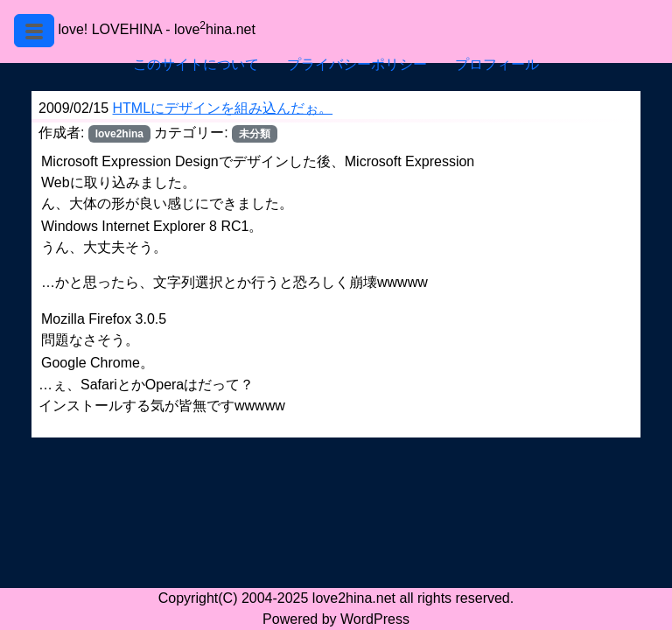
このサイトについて (196, 64)
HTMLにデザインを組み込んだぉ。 (223, 108)
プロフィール (497, 64)
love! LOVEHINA (109, 29)
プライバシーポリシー (357, 64)
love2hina (119, 134)
